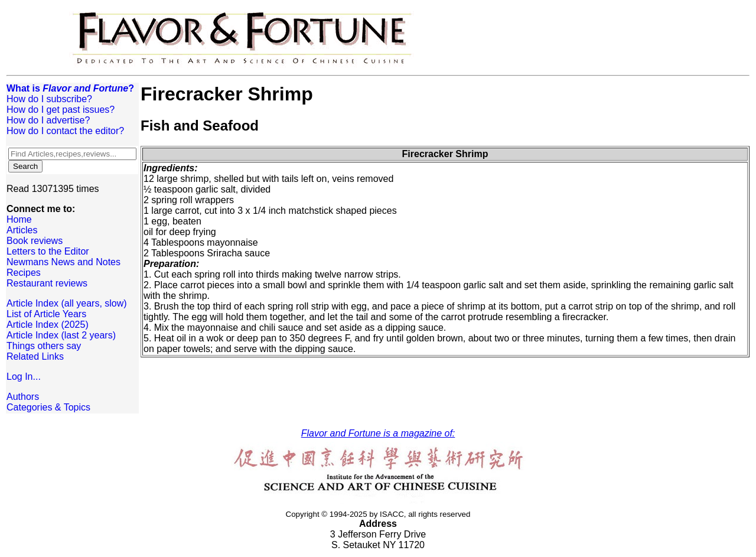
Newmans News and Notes (63, 262)
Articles (22, 230)
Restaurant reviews (47, 283)
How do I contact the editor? (65, 131)
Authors (23, 397)
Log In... (24, 377)
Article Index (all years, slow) (67, 303)
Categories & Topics (48, 407)
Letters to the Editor (48, 251)
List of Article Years (46, 314)
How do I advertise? (48, 120)
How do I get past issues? (61, 110)
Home (19, 219)
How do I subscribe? (49, 99)
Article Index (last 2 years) (61, 335)
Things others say (44, 346)
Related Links (35, 356)
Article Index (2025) (48, 325)
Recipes (24, 273)
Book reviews (35, 241)
